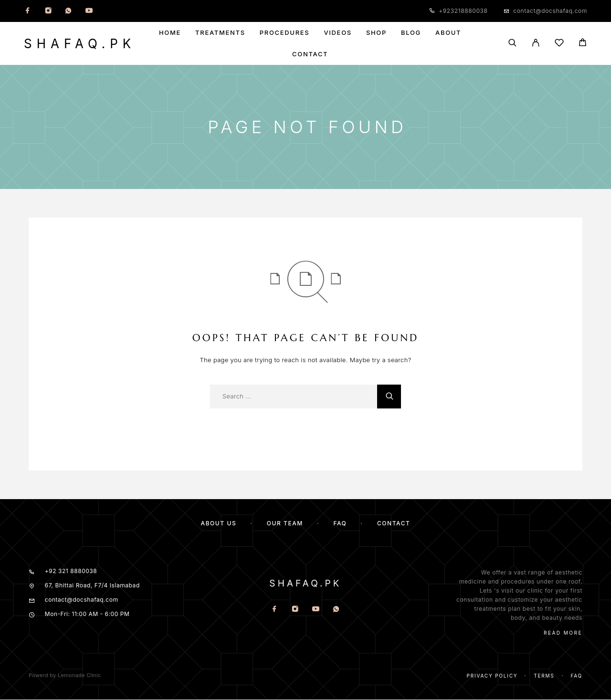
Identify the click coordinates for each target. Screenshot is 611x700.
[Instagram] (48, 11)
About (448, 33)
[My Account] (536, 43)
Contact (310, 54)
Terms (544, 676)
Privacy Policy (492, 676)
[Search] (512, 43)
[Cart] (583, 44)
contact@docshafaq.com (550, 11)
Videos (337, 33)
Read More (563, 633)
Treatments (220, 33)
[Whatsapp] (68, 11)
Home (170, 33)
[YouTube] (89, 11)
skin (574, 609)
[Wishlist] (559, 44)
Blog (411, 33)
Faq (576, 676)
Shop (376, 33)
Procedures (285, 33)
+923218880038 (463, 11)
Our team (285, 523)
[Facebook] (28, 11)
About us (219, 523)
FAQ (340, 523)
